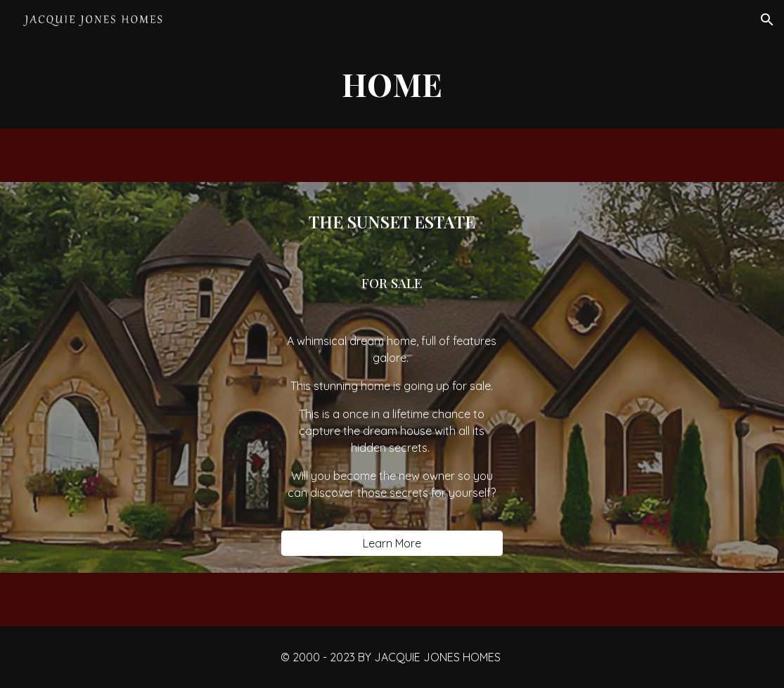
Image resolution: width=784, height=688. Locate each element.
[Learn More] (392, 543)
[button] (767, 20)
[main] (392, 84)
